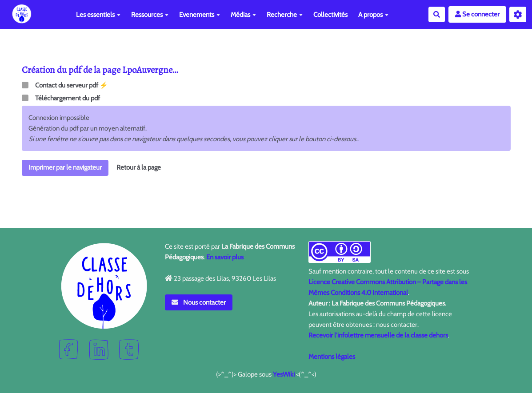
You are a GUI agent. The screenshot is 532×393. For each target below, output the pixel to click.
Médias (243, 15)
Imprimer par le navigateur (65, 167)
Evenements (200, 15)
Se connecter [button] (477, 14)
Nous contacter (199, 302)
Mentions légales (332, 357)
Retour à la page (139, 167)
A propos (373, 15)
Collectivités (330, 15)
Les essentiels (98, 15)
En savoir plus (225, 257)
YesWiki (284, 374)
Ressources (150, 15)
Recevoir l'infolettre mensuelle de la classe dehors (378, 335)
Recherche (285, 15)
